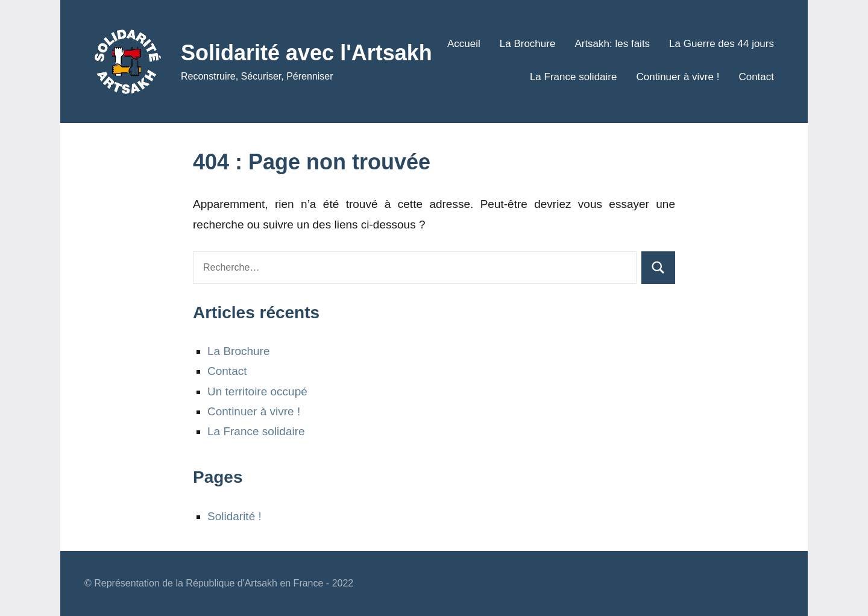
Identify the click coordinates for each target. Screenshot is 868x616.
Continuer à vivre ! (678, 77)
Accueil (464, 44)
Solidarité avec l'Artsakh (307, 53)
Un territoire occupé (257, 391)
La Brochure (528, 44)
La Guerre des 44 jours (722, 44)
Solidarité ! (234, 516)
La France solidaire (574, 77)
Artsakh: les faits (612, 44)
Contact (756, 77)
